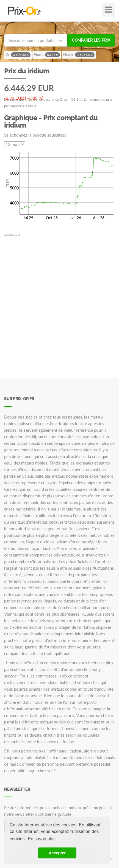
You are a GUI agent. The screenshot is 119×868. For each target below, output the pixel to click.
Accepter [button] (57, 853)
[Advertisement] (59, 297)
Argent (47, 55)
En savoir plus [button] (42, 839)
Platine (79, 55)
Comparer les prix (91, 40)
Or (18, 55)
